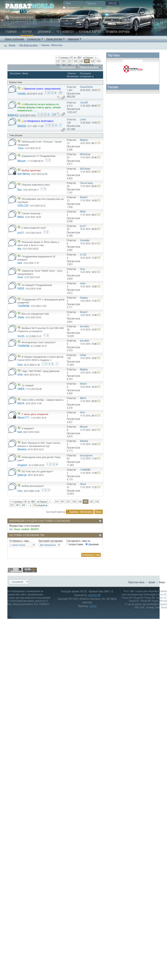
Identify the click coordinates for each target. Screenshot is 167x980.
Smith (21, 336)
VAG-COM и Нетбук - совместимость (43, 400)
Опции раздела (68, 67)
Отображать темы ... (20, 541)
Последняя (87, 65)
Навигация (73, 39)
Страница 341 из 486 (70, 57)
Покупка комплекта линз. (36, 185)
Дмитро (22, 475)
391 (64, 65)
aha (19, 249)
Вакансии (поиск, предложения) (43, 89)
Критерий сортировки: (51, 541)
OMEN (21, 389)
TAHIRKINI (23, 306)
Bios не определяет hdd (35, 314)
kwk (20, 263)
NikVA (21, 403)
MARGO (22, 126)
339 (75, 61)
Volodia (21, 94)
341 (87, 61)
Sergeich (22, 465)
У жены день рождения (35, 414)
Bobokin (22, 449)
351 (58, 65)
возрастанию (75, 544)
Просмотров (73, 76)
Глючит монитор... (32, 213)
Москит (22, 161)
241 (58, 61)
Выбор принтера (31, 170)
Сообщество (34, 39)
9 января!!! (28, 428)
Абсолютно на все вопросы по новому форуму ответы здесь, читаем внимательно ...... (39, 107)
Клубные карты (90, 32)
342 (93, 61)
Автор (25, 73)
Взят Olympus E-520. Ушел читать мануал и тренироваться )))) (39, 444)
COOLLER (23, 206)
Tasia (20, 148)
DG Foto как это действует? (37, 471)
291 (64, 61)
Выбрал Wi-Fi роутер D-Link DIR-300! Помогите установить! (41, 330)
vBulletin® (94, 595)
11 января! (28, 385)
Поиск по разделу (89, 67)
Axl (11, 529)
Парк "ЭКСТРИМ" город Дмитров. (41, 371)
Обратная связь (136, 582)
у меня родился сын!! (34, 228)
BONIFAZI (13, 115)
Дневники (44, 32)
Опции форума (54, 39)
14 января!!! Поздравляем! (37, 285)
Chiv (20, 491)
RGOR (21, 288)
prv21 (21, 233)
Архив (152, 582)
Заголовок (15, 73)
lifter (20, 375)
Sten (20, 365)
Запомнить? (71, 7)
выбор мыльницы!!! (33, 486)
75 (60, 93)
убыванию (92, 544)
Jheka (21, 317)
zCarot (93, 606)
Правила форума (118, 32)
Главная (11, 32)
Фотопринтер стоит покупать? (39, 342)
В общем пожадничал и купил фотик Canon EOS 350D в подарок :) (40, 358)
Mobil (21, 217)
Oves (20, 277)
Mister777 (23, 418)
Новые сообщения (14, 39)
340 (81, 61)
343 (98, 61)
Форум (27, 32)
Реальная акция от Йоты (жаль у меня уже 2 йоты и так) (38, 244)
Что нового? (65, 32)
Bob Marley (24, 174)
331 (70, 61)
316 (54, 114)
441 (70, 65)
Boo (20, 190)
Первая (88, 57)
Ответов (72, 73)
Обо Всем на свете (28, 45)
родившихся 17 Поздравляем (39, 156)
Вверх (98, 512)
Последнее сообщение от (88, 75)
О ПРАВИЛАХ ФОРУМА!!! (39, 121)
